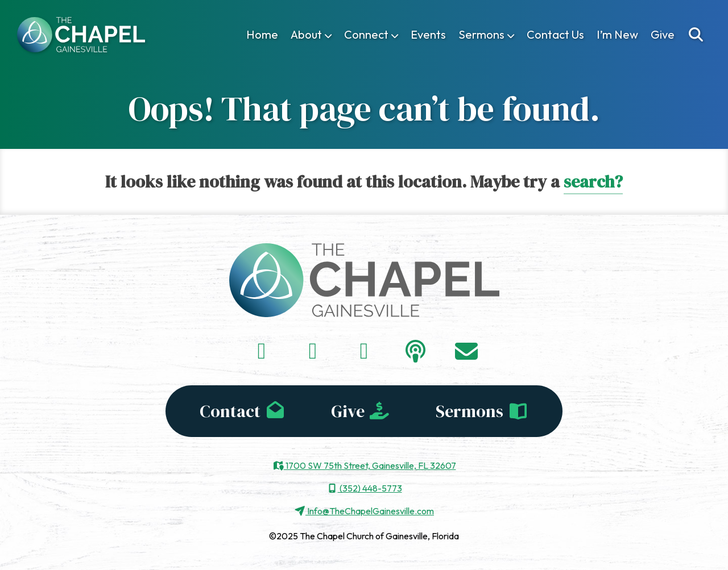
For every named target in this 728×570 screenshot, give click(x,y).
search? (593, 182)
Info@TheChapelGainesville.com (364, 511)
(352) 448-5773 (364, 488)
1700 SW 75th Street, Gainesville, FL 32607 (364, 465)
